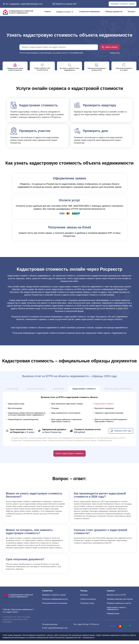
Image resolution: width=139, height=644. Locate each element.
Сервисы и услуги (65, 12)
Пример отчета (115, 53)
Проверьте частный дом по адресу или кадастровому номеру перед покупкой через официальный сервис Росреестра (38, 139)
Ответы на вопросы (88, 602)
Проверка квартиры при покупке (120, 602)
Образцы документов (114, 12)
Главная (47, 12)
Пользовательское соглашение (55, 607)
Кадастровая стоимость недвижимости (116, 612)
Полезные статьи (87, 607)
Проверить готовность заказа (123, 4)
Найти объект (110, 47)
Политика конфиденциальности (55, 602)
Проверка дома (113, 617)
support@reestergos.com (58, 631)
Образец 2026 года (121, 434)
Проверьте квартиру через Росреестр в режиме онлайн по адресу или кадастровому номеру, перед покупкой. (101, 112)
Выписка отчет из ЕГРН (116, 598)
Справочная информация (89, 12)
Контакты (132, 12)
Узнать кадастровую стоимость (69, 457)
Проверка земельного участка (119, 607)
